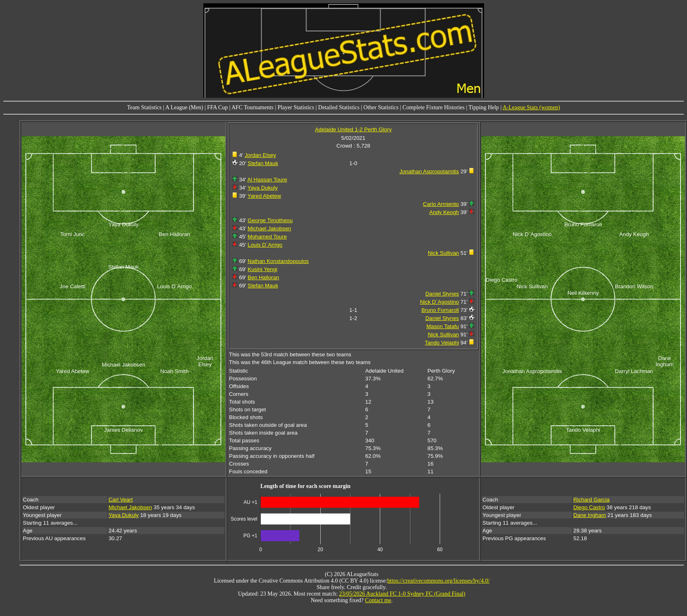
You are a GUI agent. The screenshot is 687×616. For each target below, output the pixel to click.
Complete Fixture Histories (434, 107)
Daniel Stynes (442, 294)
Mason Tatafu (443, 326)
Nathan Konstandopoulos (278, 261)
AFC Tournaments (252, 107)
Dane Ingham (590, 515)
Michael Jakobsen (270, 229)
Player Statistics (296, 107)
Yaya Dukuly (263, 188)
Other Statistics (381, 107)
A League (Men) (184, 107)
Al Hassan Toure (267, 180)
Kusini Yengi (263, 269)
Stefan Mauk (263, 163)
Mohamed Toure (267, 237)
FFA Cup (217, 107)
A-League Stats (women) (531, 107)
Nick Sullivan (443, 253)
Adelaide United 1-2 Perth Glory (353, 129)
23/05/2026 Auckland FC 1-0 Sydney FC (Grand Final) (402, 594)
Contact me (378, 600)
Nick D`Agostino (440, 302)
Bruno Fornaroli (440, 310)
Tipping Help (484, 107)
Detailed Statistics (339, 107)
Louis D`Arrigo (265, 245)
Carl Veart (120, 500)
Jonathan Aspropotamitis (429, 171)
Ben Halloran (263, 277)
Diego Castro (589, 507)
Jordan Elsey (260, 155)
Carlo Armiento (441, 204)
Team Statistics (144, 107)
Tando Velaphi (442, 343)
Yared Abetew (264, 196)
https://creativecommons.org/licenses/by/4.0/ (438, 581)
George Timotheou (270, 220)
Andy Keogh (444, 212)
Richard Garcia (591, 500)
